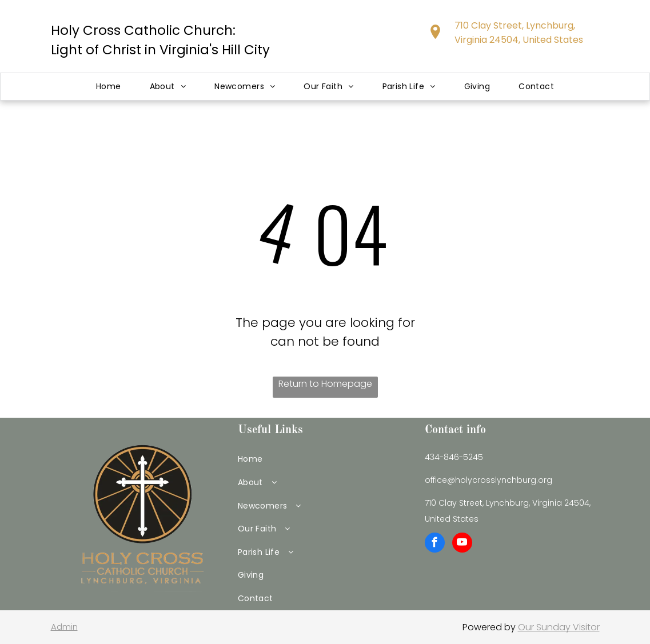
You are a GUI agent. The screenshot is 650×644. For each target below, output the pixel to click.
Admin (64, 627)
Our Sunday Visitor (559, 627)
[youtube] (462, 544)
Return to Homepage (325, 384)
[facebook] (435, 544)
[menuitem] (109, 87)
